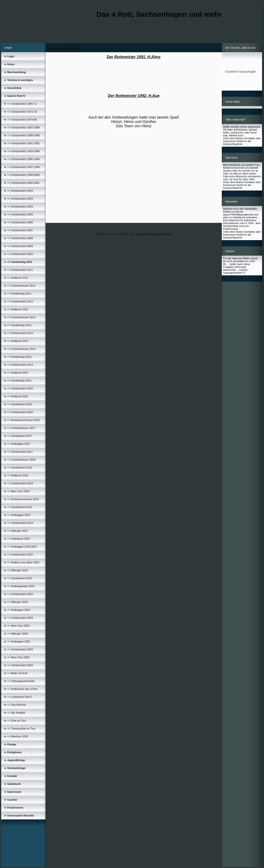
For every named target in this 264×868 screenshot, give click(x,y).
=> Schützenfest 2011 (20, 270)
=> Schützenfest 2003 (20, 199)
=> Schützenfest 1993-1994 (23, 151)
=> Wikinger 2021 (18, 531)
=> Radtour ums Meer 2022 (23, 562)
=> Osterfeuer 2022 (19, 539)
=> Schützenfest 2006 (20, 222)
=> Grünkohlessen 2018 (21, 460)
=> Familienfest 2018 (20, 468)
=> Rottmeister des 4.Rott (22, 689)
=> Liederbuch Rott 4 (20, 697)
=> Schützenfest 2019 (20, 523)
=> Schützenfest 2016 (20, 412)
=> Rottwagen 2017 (19, 444)
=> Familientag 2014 (19, 357)
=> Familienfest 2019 (20, 507)
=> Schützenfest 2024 (20, 618)
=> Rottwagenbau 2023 (21, 586)
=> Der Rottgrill (16, 713)
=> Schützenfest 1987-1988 (23, 127)
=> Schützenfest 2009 (20, 246)
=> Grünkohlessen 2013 (21, 317)
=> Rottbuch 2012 (18, 309)
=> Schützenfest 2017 (20, 452)
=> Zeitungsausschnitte (21, 681)
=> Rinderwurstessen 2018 (23, 499)
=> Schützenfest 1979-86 (22, 120)
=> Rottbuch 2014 (18, 373)
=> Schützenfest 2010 (20, 254)
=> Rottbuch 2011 (18, 278)
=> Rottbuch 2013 (18, 341)
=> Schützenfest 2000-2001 (23, 183)
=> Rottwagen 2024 (19, 610)
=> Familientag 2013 (19, 325)
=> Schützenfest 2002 (20, 191)
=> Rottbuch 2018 (18, 475)
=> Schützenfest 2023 (20, 594)
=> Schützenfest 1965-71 (22, 104)
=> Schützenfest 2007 (20, 230)
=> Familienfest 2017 (20, 436)
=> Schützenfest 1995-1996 (23, 159)
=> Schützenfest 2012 (20, 301)
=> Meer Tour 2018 (18, 491)
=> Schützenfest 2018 (20, 483)
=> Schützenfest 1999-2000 (23, 175)
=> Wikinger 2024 (18, 634)
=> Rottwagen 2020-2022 (22, 547)
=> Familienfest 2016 (20, 404)
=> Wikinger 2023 (18, 602)
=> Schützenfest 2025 (20, 649)
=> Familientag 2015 (19, 381)
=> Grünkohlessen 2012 (21, 286)
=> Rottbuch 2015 (18, 396)
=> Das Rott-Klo (17, 705)
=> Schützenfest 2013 (20, 333)
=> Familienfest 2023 (20, 578)
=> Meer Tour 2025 (18, 657)
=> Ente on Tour (17, 721)
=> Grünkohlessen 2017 (21, 428)
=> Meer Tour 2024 (18, 626)
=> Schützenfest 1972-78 (22, 112)
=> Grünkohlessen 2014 (21, 349)
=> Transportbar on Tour (21, 729)
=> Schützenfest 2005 (20, 214)
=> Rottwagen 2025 (19, 642)
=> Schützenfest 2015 (20, 388)
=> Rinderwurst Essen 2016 (23, 420)
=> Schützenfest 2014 (20, 365)
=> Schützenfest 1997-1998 (23, 167)
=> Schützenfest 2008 (20, 238)
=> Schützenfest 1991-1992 (23, 143)
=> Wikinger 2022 (18, 570)
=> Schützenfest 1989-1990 (23, 135)
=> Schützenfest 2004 (20, 207)
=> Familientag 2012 (19, 294)
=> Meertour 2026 (18, 736)
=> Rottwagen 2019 (19, 515)
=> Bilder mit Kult (17, 673)
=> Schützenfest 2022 (20, 555)
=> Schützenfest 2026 (20, 665)
